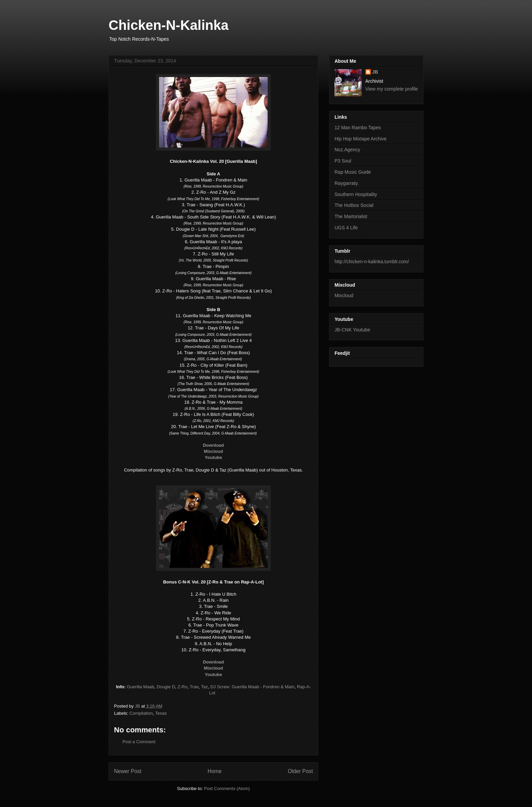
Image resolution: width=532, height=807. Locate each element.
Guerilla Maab (141, 687)
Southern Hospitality (356, 194)
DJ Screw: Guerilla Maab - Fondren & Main (252, 687)
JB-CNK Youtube (352, 330)
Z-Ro (182, 687)
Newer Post (128, 771)
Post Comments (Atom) (227, 789)
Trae (194, 687)
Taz (204, 687)
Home (215, 771)
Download (213, 445)
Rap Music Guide (353, 172)
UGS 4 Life (346, 228)
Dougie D (166, 687)
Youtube (213, 457)
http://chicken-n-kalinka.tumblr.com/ (372, 262)
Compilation (141, 713)
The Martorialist (351, 216)
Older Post (300, 771)
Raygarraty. (347, 183)
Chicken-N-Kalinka (168, 25)
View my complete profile (392, 89)
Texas (161, 713)
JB (375, 72)
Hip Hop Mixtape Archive (360, 139)
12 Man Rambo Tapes (358, 128)
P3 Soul (343, 161)
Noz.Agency (347, 150)
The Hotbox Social (354, 205)
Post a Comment (139, 742)
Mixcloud (213, 451)
